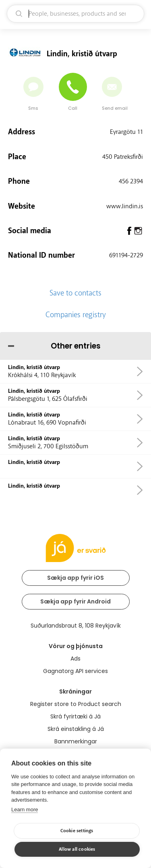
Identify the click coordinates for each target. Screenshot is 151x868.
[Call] (73, 87)
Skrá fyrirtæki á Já (75, 716)
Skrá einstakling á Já (76, 729)
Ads (75, 659)
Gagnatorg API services (75, 671)
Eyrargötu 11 (126, 132)
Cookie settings (77, 831)
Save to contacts (75, 293)
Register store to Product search (76, 704)
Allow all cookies (77, 849)
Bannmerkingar (76, 741)
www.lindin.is (125, 206)
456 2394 (131, 181)
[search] (75, 14)
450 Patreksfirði (123, 157)
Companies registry (76, 315)
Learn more (25, 810)
